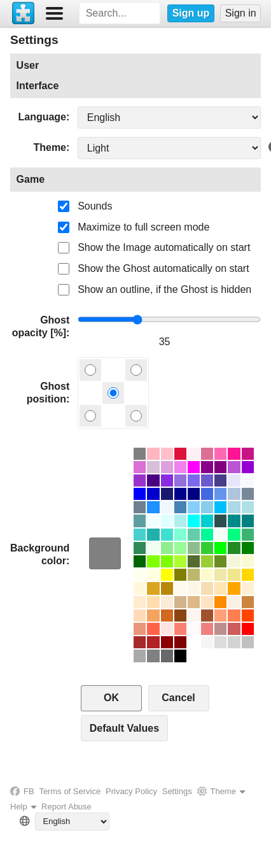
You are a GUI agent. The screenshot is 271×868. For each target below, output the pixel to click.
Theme (50, 147)
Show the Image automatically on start (164, 247)
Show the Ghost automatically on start (163, 268)
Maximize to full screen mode (143, 227)
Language (42, 117)
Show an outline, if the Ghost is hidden (164, 289)
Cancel (178, 698)
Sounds (95, 206)
